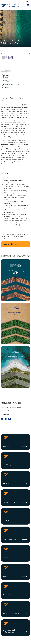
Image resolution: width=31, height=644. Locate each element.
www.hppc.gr (6, 71)
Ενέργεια (6, 521)
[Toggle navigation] (28, 5)
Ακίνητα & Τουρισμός (10, 539)
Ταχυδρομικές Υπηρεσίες (11, 614)
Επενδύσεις (7, 465)
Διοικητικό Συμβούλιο (11, 244)
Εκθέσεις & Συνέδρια (10, 502)
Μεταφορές (7, 558)
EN (30, 2)
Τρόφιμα (6, 577)
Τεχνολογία (7, 595)
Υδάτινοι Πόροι (8, 484)
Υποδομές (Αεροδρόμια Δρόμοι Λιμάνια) (11, 631)
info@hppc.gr (5, 414)
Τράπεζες (6, 447)
